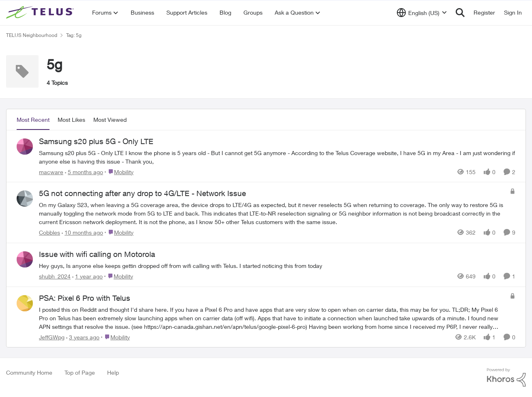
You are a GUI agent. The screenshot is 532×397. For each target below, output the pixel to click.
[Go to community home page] (41, 13)
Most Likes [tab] (71, 120)
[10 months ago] (82, 232)
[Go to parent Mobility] (119, 172)
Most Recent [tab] (33, 120)
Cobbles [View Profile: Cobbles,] (50, 232)
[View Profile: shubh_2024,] (25, 259)
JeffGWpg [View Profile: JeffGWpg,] (52, 337)
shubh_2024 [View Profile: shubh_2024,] (55, 276)
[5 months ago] (84, 172)
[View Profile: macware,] (25, 147)
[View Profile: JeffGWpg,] (25, 303)
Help (113, 372)
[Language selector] (422, 13)
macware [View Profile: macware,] (51, 172)
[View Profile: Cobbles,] (25, 198)
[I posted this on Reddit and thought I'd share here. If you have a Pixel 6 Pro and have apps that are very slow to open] (272, 318)
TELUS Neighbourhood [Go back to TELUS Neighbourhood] (32, 35)
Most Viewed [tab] (110, 120)
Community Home (29, 372)
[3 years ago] (83, 337)
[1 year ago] (87, 276)
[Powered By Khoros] (506, 378)
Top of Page (80, 372)
